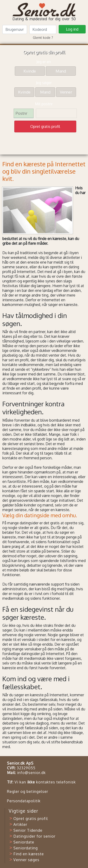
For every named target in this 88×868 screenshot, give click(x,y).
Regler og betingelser (28, 791)
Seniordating (26, 848)
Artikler (20, 824)
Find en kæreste (29, 854)
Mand (61, 71)
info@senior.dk (31, 773)
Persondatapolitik (24, 801)
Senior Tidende (28, 830)
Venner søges (26, 860)
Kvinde (30, 71)
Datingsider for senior (34, 836)
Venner (66, 92)
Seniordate (24, 842)
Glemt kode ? (43, 38)
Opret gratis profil (31, 819)
